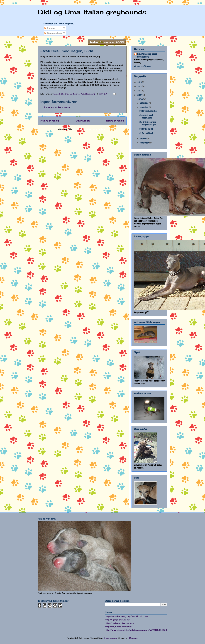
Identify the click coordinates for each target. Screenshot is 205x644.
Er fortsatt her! (146, 133)
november (144, 107)
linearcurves (110, 638)
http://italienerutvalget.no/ (119, 623)
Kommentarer (53, 33)
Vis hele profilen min (143, 66)
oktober (144, 139)
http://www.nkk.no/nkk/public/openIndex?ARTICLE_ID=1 (136, 630)
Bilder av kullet (146, 129)
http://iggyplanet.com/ (117, 620)
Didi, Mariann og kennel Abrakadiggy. (147, 55)
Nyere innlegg (50, 121)
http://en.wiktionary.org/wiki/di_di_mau (127, 616)
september (145, 143)
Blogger (134, 638)
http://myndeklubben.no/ (118, 627)
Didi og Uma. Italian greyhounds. (93, 12)
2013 (140, 82)
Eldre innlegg (115, 121)
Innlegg (50, 28)
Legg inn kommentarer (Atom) (89, 129)
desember (144, 103)
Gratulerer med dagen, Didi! (146, 116)
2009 (140, 95)
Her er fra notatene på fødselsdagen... (148, 123)
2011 (140, 91)
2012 (140, 86)
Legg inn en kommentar (57, 107)
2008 (140, 99)
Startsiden (83, 121)
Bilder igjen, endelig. (148, 111)
